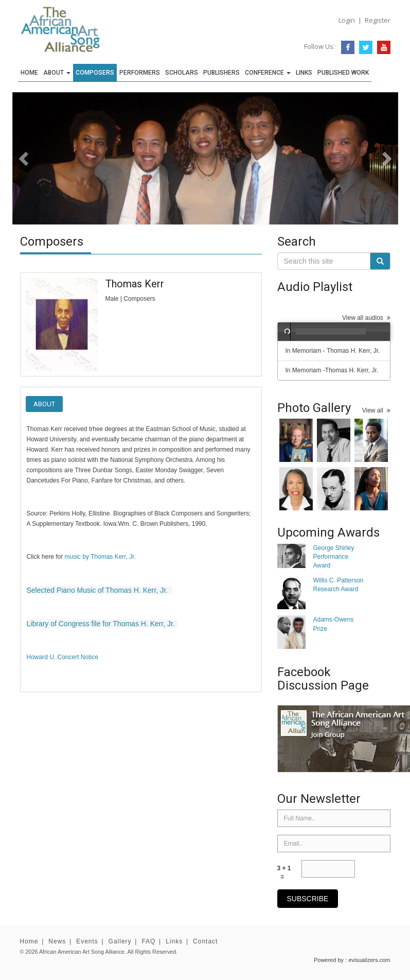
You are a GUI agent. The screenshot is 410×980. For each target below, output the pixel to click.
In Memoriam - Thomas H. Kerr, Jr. (333, 351)
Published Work (343, 73)
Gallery (120, 941)
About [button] (57, 73)
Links (304, 73)
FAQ (148, 941)
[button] (41, 158)
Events (87, 941)
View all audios (366, 318)
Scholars (182, 73)
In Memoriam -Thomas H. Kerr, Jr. (332, 370)
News (57, 941)
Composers (95, 73)
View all (376, 410)
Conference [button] (268, 73)
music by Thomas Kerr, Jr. (101, 557)
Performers (140, 73)
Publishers (221, 73)
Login (347, 20)
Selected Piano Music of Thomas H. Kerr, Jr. (97, 590)
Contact (205, 941)
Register (378, 20)
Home (29, 73)
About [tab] (44, 404)
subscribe (308, 899)
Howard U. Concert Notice (63, 657)
